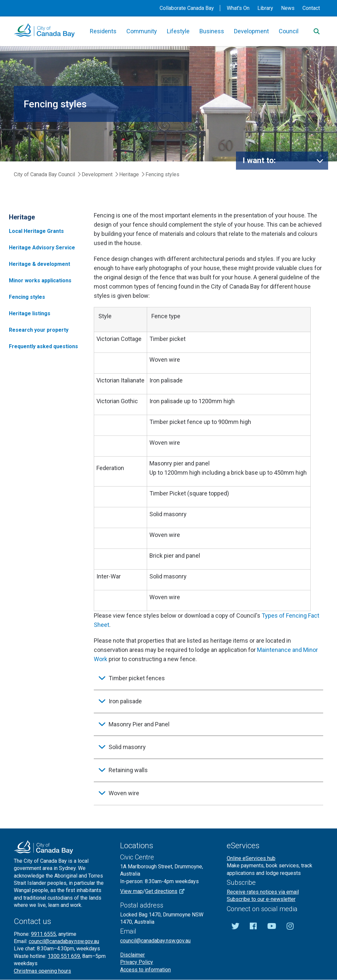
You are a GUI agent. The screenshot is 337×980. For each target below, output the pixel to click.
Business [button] (212, 31)
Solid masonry (127, 747)
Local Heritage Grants (36, 231)
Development (97, 174)
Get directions (167, 891)
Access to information (145, 970)
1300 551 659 (64, 956)
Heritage (129, 174)
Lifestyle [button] (178, 31)
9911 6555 (43, 934)
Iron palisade (125, 701)
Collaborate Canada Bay (187, 8)
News (288, 8)
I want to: (259, 160)
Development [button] (251, 31)
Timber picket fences (137, 678)
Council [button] (289, 31)
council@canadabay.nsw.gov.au (64, 941)
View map (131, 891)
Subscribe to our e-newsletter (261, 899)
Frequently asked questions (43, 346)
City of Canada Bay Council (44, 174)
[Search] (317, 31)
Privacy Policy (137, 962)
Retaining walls (128, 770)
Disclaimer (132, 955)
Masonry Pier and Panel (139, 724)
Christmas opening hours (42, 971)
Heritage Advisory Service (42, 248)
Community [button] (142, 31)
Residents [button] (103, 31)
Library (265, 8)
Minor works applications (40, 280)
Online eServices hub (251, 858)
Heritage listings (30, 313)
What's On (238, 8)
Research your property (39, 330)
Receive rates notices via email (263, 892)
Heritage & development (39, 264)
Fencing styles (27, 297)
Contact (311, 8)
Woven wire (124, 793)
